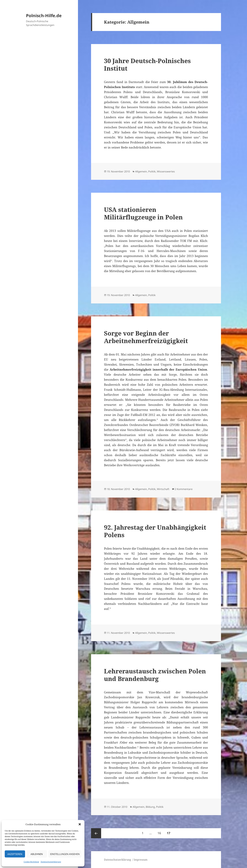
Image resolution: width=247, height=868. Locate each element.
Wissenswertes (166, 171)
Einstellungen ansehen (65, 854)
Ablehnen (37, 854)
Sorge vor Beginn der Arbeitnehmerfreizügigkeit (146, 337)
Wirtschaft (163, 489)
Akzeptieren (15, 854)
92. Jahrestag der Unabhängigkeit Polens (155, 531)
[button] (80, 824)
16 (160, 832)
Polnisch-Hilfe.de (44, 15)
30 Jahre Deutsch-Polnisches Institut (147, 64)
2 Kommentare (184, 489)
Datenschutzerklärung (51, 862)
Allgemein (141, 171)
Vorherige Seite (96, 833)
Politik (152, 171)
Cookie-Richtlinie (31, 862)
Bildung (150, 807)
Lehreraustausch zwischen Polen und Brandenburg (155, 675)
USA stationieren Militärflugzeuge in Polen (143, 213)
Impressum (141, 860)
